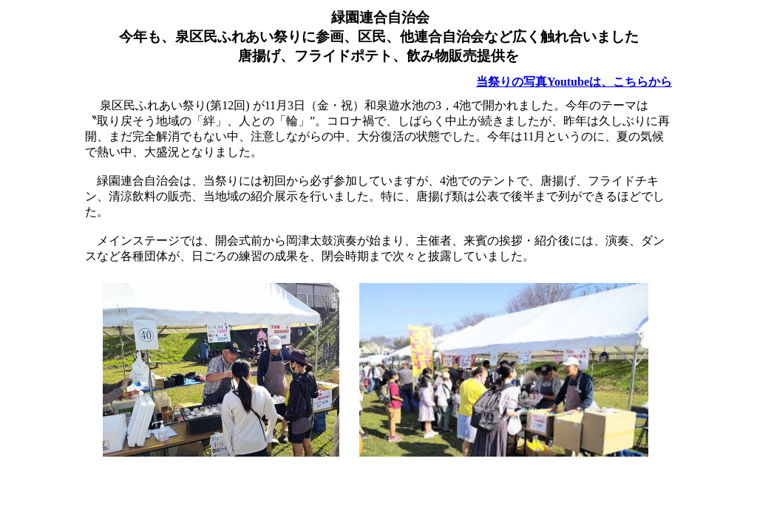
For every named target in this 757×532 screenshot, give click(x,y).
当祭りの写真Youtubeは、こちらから (574, 82)
